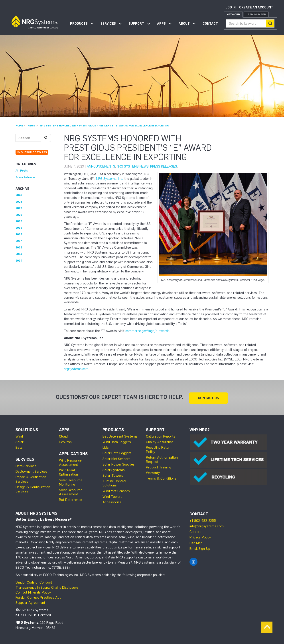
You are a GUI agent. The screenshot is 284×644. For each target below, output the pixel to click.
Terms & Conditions (161, 477)
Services (108, 24)
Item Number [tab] (256, 14)
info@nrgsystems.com (207, 525)
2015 (19, 254)
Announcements (101, 166)
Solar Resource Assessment (71, 491)
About (184, 24)
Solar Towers (113, 475)
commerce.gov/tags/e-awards (147, 331)
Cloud (63, 435)
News (31, 126)
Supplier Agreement (30, 602)
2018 (19, 234)
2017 (19, 241)
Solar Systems (114, 469)
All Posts (22, 171)
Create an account (256, 7)
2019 (19, 228)
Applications (73, 453)
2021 (19, 215)
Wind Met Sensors (116, 490)
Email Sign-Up (200, 548)
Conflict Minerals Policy (33, 591)
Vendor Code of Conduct (34, 581)
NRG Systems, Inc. (109, 179)
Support (136, 24)
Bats (19, 447)
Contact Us (208, 397)
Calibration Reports (161, 435)
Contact (210, 24)
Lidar (106, 447)
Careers (195, 531)
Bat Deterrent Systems (120, 435)
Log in (231, 7)
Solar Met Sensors (116, 458)
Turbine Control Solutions (114, 482)
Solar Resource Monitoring (71, 481)
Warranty (153, 472)
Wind (19, 435)
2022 (19, 208)
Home (19, 126)
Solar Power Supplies (119, 463)
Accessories (112, 501)
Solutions (27, 429)
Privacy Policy (200, 536)
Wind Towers (112, 496)
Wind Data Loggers (117, 441)
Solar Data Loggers (117, 452)
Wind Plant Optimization (68, 471)
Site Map (196, 542)
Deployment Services (32, 471)
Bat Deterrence (71, 499)
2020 (19, 221)
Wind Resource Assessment (70, 462)
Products (79, 24)
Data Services (26, 465)
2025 (19, 195)
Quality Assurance (160, 441)
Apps (161, 24)
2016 (19, 247)
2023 (19, 202)
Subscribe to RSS (32, 152)
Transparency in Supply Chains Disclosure (47, 586)
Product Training (159, 466)
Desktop (65, 441)
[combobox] (250, 23)
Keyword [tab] (233, 14)
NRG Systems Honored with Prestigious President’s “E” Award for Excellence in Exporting (104, 126)
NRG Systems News (133, 166)
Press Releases (164, 166)
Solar (20, 441)
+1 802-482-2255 (203, 520)
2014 (19, 261)
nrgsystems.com (76, 369)
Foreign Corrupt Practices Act (38, 597)
